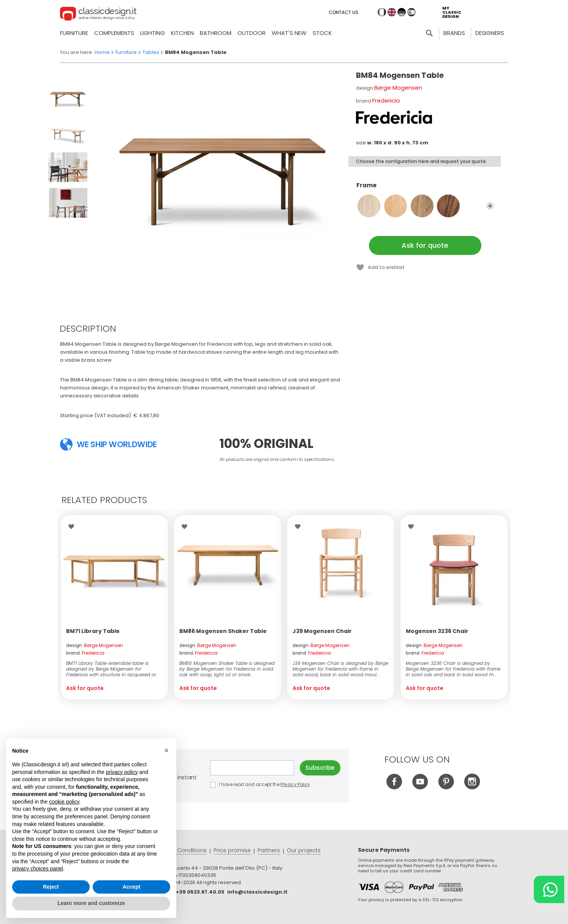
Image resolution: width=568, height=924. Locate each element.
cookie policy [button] (64, 802)
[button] (166, 750)
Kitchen (182, 33)
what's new (289, 33)
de (402, 12)
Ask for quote (425, 245)
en (392, 12)
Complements (114, 33)
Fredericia (386, 100)
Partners (269, 850)
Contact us (343, 12)
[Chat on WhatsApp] (549, 889)
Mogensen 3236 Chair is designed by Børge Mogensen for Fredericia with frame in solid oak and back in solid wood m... (453, 669)
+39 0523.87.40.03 (200, 892)
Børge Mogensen (398, 88)
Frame (425, 189)
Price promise (232, 850)
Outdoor (252, 33)
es (411, 12)
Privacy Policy (295, 784)
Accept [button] (132, 887)
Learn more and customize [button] (91, 903)
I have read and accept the (261, 784)
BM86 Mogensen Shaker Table (223, 631)
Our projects (304, 850)
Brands (454, 33)
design (95, 645)
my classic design (452, 12)
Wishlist (73, 527)
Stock (322, 33)
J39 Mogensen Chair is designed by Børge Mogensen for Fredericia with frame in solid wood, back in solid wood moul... (340, 669)
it (382, 12)
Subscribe (320, 768)
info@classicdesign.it (257, 892)
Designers (490, 33)
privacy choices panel (38, 869)
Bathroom (216, 33)
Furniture (74, 33)
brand (85, 653)
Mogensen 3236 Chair (437, 631)
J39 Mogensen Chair (322, 631)
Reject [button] (51, 887)
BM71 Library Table (93, 631)
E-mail (252, 768)
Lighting (153, 33)
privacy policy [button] (122, 772)
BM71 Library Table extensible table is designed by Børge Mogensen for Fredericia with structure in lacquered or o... (111, 669)
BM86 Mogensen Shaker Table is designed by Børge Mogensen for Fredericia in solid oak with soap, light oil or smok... (227, 669)
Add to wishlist (386, 267)
